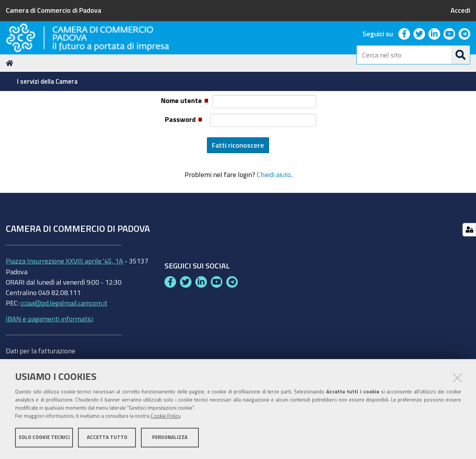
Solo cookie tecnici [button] (44, 439)
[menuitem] (48, 81)
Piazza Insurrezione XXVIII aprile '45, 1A (64, 307)
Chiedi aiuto (274, 221)
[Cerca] (461, 55)
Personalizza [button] (170, 439)
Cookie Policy (165, 418)
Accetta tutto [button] (107, 439)
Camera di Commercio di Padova (53, 10)
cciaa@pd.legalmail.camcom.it (64, 349)
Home (11, 109)
